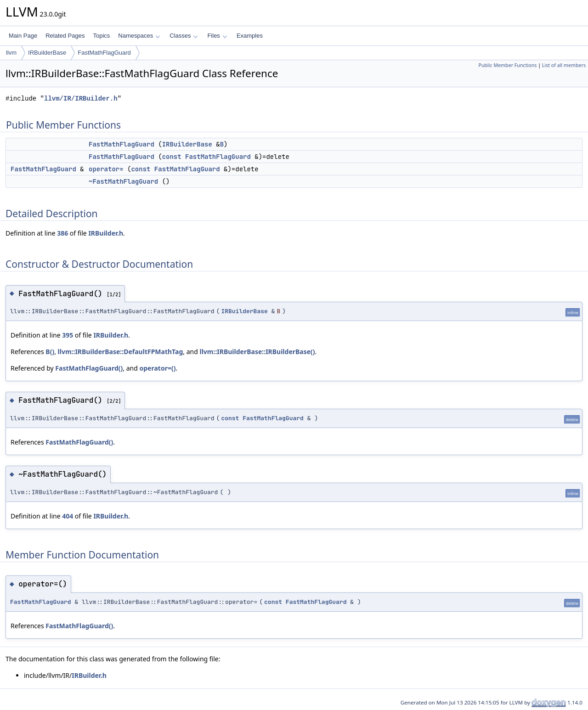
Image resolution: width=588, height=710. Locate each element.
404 (68, 516)
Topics (101, 36)
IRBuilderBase (47, 53)
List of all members (564, 65)
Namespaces (139, 36)
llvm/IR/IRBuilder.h (81, 99)
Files (217, 36)
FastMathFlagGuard (104, 53)
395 (68, 335)
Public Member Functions (507, 65)
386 (62, 233)
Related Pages (65, 36)
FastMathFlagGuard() (89, 368)
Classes (184, 36)
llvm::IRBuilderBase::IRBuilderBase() (257, 352)
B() (50, 352)
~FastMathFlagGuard (123, 181)
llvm (11, 53)
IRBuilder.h (106, 233)
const (172, 157)
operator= (106, 169)
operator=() (157, 368)
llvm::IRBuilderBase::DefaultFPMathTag (121, 352)
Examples (250, 36)
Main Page (23, 36)
